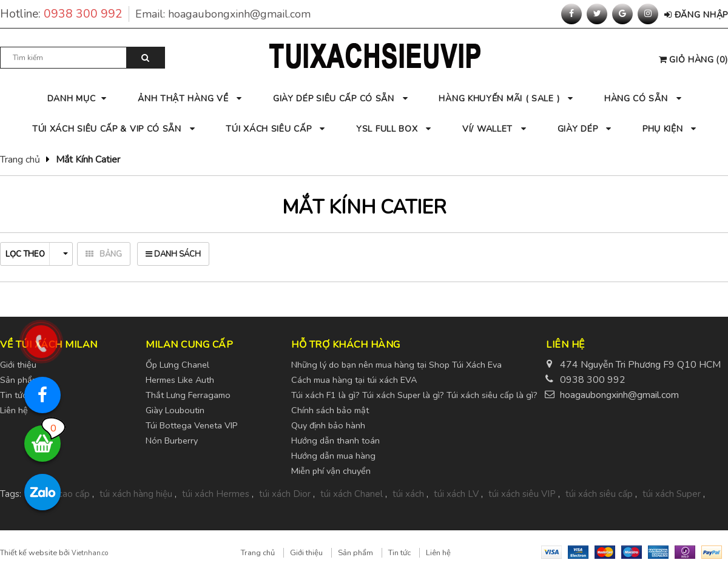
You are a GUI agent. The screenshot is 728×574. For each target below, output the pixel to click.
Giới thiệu (306, 553)
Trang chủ (20, 160)
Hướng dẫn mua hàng (333, 456)
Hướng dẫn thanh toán (335, 441)
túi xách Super (672, 494)
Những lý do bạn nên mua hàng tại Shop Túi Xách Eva (396, 365)
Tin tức (399, 553)
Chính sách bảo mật (330, 410)
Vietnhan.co (90, 553)
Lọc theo (37, 254)
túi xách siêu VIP (522, 494)
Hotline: (65, 14)
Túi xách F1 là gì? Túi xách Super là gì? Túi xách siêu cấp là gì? (414, 395)
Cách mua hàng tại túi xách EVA (354, 380)
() (693, 60)
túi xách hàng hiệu (136, 494)
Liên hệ (438, 553)
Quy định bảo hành (328, 425)
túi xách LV (456, 494)
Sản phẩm (356, 553)
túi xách (408, 494)
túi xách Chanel (352, 494)
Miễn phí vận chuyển (331, 471)
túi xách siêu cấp (599, 494)
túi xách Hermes (216, 494)
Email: (223, 14)
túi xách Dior (285, 494)
